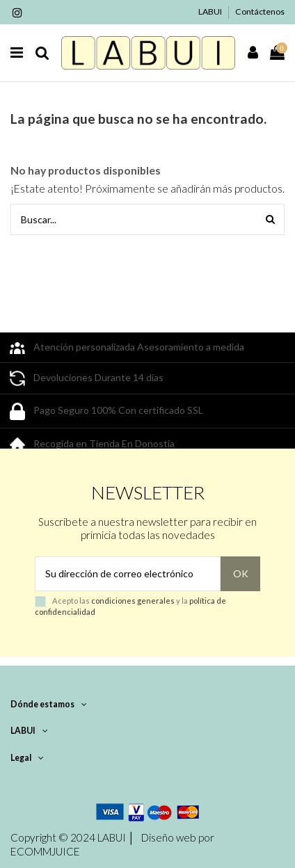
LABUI (211, 11)
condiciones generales (133, 601)
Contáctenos (260, 11)
